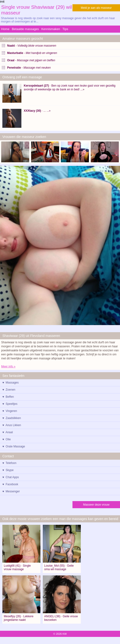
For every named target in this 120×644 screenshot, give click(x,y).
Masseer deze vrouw (96, 505)
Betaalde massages (25, 29)
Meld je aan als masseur (96, 8)
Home (5, 29)
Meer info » (8, 366)
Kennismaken (51, 29)
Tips (65, 29)
